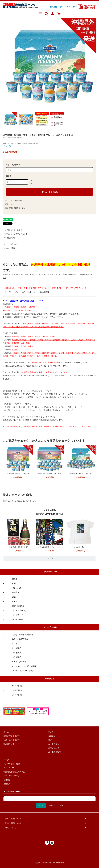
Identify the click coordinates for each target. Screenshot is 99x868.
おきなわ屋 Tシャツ (80, 547)
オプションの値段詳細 (14, 201)
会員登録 (53, 7)
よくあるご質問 (55, 752)
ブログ (6, 760)
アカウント (53, 732)
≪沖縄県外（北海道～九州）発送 (18, 474)
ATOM (11, 768)
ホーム (6, 732)
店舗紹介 (7, 784)
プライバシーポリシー (13, 776)
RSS (5, 768)
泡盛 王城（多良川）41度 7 (19, 547)
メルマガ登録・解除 (12, 764)
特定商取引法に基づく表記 (15, 208)
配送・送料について (12, 740)
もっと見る (7, 146)
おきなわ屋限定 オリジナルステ (49, 547)
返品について (10, 204)
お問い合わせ (54, 748)
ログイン (62, 7)
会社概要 (7, 780)
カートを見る (54, 744)
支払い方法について (12, 736)
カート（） (72, 7)
